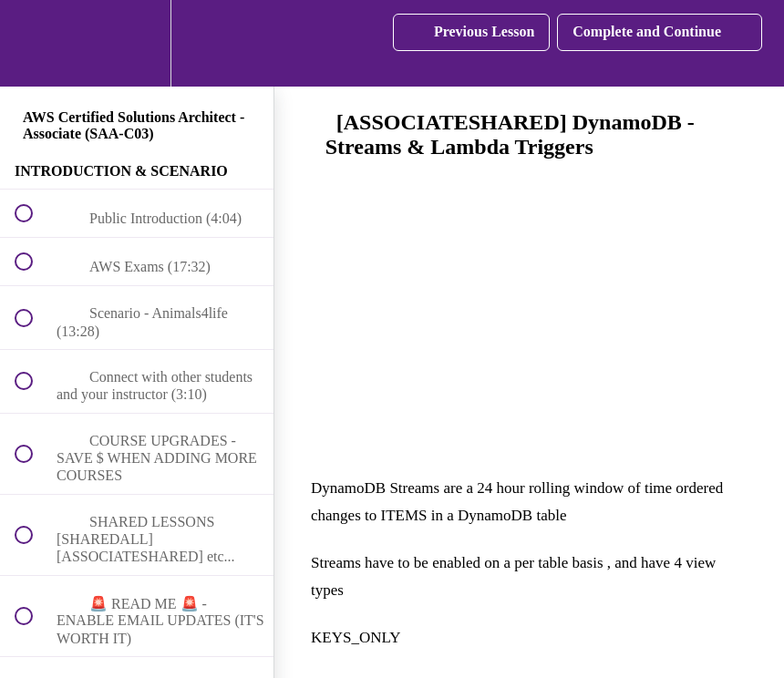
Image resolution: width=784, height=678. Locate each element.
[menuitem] (137, 43)
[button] (34, 43)
